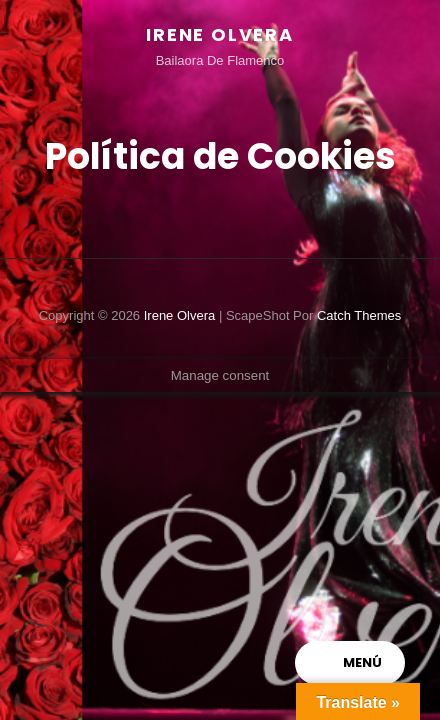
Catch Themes (359, 315)
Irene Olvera (220, 34)
